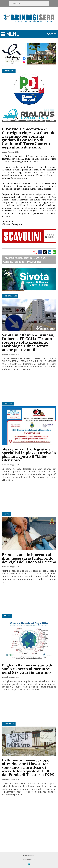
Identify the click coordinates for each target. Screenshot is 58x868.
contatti (51, 34)
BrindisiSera (8, 404)
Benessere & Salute (10, 296)
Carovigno (40, 258)
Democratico (25, 258)
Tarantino (19, 262)
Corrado (8, 262)
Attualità (7, 616)
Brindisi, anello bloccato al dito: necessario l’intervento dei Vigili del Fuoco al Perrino (29, 559)
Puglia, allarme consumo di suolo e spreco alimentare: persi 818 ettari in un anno (27, 669)
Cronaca (7, 514)
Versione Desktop (29, 860)
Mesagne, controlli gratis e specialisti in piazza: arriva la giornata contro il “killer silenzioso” (29, 455)
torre (28, 262)
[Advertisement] (29, 387)
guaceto (37, 262)
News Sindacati (9, 724)
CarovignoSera (9, 71)
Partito (13, 258)
